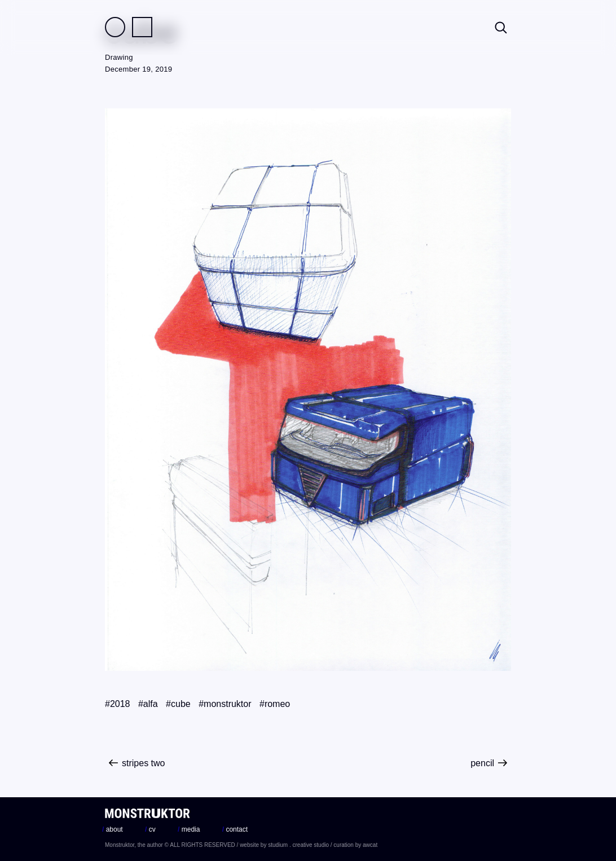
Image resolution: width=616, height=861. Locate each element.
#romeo (275, 704)
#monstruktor (225, 704)
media (189, 829)
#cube (178, 704)
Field (115, 27)
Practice (142, 27)
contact (235, 829)
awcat (370, 845)
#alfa (148, 704)
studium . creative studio (298, 845)
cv (150, 829)
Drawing (119, 57)
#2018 (118, 704)
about (113, 829)
